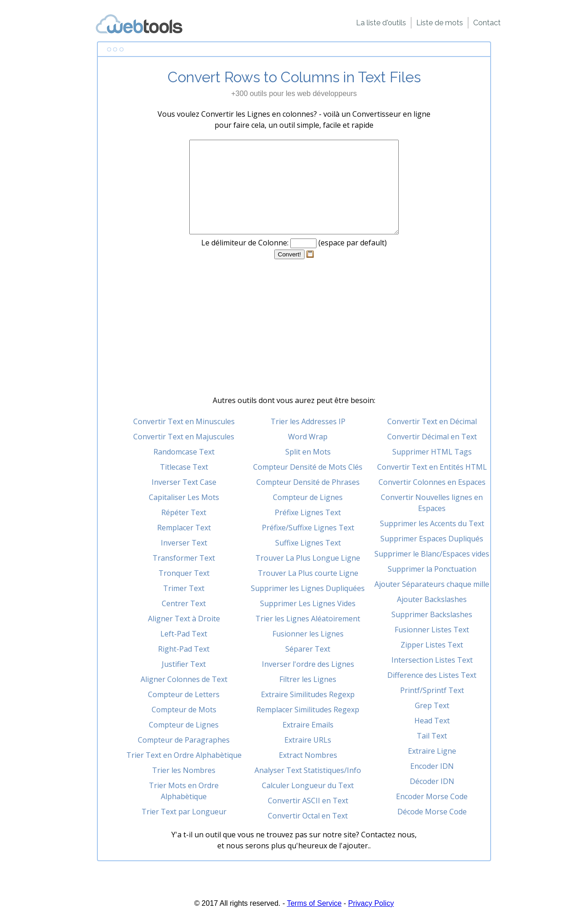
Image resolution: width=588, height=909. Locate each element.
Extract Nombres (308, 755)
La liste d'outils (381, 23)
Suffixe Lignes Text (308, 543)
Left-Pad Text (184, 634)
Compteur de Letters (184, 694)
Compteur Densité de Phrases (308, 482)
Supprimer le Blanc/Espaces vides (432, 554)
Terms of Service (314, 903)
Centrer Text (184, 603)
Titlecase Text (184, 467)
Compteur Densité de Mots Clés (308, 467)
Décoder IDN (432, 781)
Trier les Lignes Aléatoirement (308, 619)
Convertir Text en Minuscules (184, 421)
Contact (487, 23)
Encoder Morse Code (432, 796)
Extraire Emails (308, 725)
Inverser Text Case (184, 482)
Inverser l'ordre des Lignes (308, 664)
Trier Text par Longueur (184, 812)
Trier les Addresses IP (308, 421)
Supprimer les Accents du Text (432, 523)
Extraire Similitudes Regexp (308, 694)
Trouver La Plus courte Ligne (308, 573)
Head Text (432, 721)
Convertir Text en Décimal (432, 421)
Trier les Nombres (184, 770)
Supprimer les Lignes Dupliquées (308, 588)
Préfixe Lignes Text (308, 512)
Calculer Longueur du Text (308, 785)
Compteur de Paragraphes (184, 740)
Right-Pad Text (184, 649)
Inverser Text (184, 543)
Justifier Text (184, 664)
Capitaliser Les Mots (184, 497)
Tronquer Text (184, 573)
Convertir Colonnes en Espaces (432, 482)
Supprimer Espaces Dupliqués (432, 539)
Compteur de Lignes (184, 725)
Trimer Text (184, 588)
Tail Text (432, 736)
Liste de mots (440, 23)
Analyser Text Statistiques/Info (308, 770)
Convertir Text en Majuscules (184, 437)
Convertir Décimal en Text (432, 437)
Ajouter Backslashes (432, 599)
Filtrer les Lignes (308, 679)
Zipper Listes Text (432, 645)
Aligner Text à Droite (184, 619)
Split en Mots (308, 452)
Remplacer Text (184, 528)
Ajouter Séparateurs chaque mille (432, 584)
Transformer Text (184, 558)
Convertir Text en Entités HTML (432, 467)
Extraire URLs (308, 740)
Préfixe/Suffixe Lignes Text (308, 528)
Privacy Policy (371, 903)
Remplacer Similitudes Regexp (308, 710)
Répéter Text (184, 512)
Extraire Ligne (432, 751)
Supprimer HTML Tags (432, 452)
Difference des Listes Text (432, 675)
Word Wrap (308, 437)
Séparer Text (308, 649)
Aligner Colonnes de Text (184, 679)
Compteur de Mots (184, 710)
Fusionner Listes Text (432, 630)
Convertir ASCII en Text (308, 801)
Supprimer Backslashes (432, 614)
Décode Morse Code (432, 812)
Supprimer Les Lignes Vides (308, 603)
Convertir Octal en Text (308, 816)
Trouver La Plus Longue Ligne (308, 558)
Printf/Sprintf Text (432, 690)
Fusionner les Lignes (308, 634)
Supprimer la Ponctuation (432, 569)
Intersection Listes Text (432, 660)
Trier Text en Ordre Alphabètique (184, 755)
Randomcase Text (184, 452)
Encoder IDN (432, 766)
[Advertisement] (294, 330)
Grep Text (432, 705)
